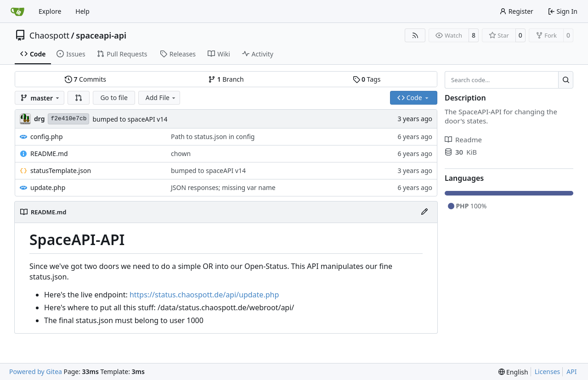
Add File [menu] (161, 98)
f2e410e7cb (68, 119)
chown (181, 154)
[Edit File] (424, 212)
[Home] (17, 11)
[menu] (513, 372)
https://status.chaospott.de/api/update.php (204, 295)
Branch (226, 79)
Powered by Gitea (36, 372)
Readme (463, 140)
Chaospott (49, 35)
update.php (48, 187)
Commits (85, 79)
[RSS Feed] (415, 35)
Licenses (548, 372)
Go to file (114, 98)
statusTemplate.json (61, 170)
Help (82, 11)
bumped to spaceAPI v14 (130, 119)
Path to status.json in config (213, 137)
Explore (50, 11)
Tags (367, 79)
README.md (49, 154)
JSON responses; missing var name (223, 187)
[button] (79, 98)
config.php (47, 137)
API (571, 372)
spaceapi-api (101, 35)
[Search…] (566, 80)
